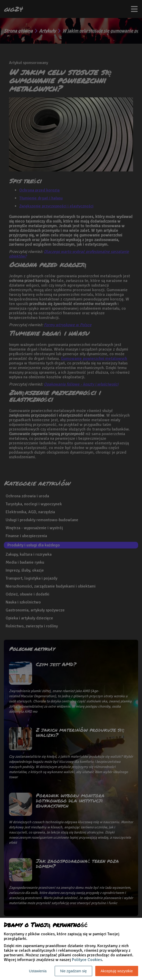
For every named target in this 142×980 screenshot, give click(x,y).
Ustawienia (38, 971)
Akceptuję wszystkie (117, 971)
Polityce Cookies (87, 960)
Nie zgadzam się (73, 971)
